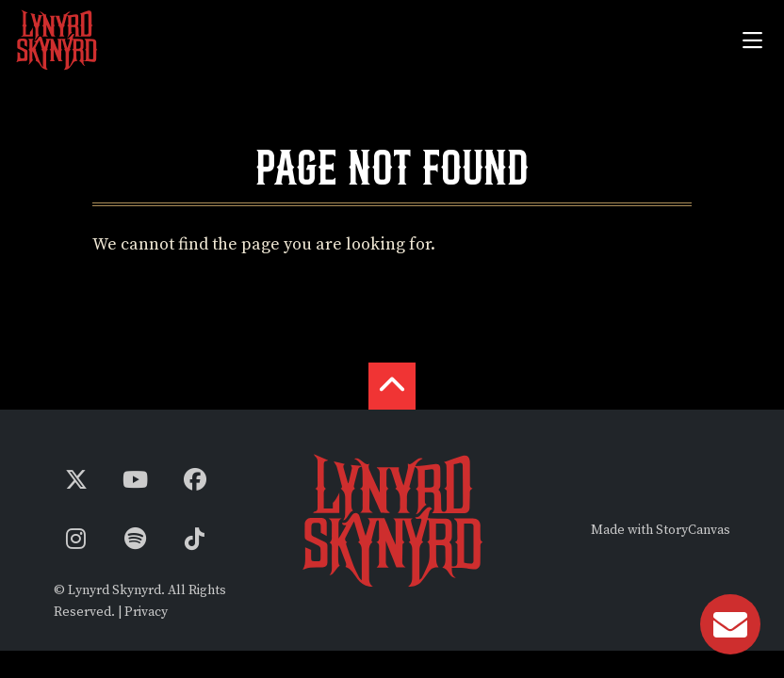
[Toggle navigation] (752, 40)
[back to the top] (392, 386)
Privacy (146, 612)
